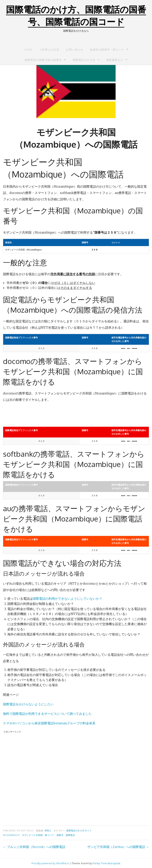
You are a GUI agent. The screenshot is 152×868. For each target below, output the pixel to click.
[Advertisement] (76, 777)
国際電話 (70, 835)
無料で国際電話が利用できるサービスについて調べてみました (47, 714)
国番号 (60, 835)
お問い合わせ (75, 50)
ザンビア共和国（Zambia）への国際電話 (118, 847)
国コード (50, 835)
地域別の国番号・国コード (107, 50)
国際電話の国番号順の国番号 (43, 60)
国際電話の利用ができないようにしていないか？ (67, 599)
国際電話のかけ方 (84, 60)
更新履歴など (115, 60)
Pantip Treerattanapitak (106, 863)
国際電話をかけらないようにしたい (28, 704)
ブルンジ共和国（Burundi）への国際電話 (34, 847)
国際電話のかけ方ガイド (79, 830)
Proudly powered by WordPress (50, 863)
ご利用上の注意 (49, 50)
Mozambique (11, 835)
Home (28, 50)
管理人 (48, 830)
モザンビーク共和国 (32, 835)
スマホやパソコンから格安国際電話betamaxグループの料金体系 (49, 723)
